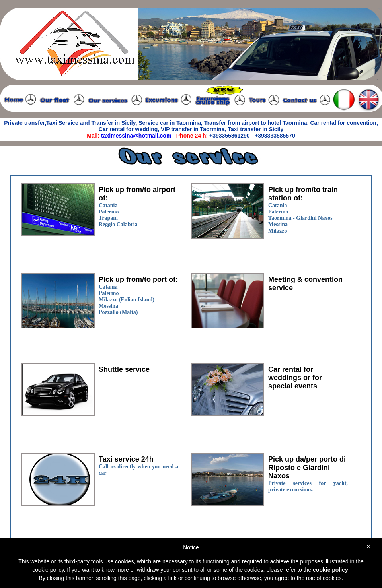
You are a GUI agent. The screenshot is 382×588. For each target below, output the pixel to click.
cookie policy (330, 570)
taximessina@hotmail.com (136, 136)
